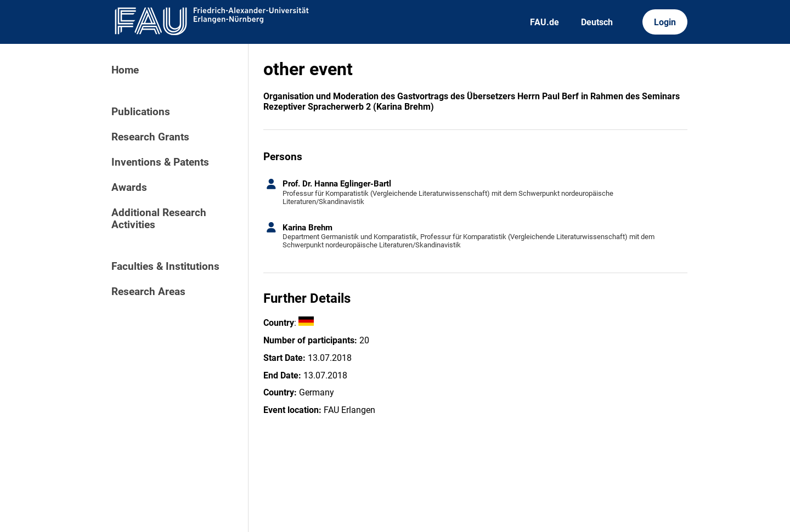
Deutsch (597, 22)
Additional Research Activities (159, 219)
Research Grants (150, 137)
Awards (129, 188)
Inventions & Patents (160, 162)
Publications (141, 112)
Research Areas (148, 292)
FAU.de (544, 22)
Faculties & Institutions (165, 267)
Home (125, 70)
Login (665, 22)
